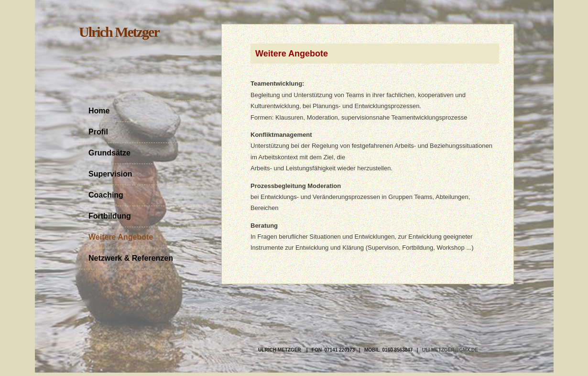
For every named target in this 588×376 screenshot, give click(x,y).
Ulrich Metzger (119, 32)
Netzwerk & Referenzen (131, 258)
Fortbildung (110, 216)
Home (99, 111)
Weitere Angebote (121, 237)
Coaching (106, 195)
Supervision (110, 174)
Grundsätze (109, 153)
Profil (98, 132)
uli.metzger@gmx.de (450, 350)
